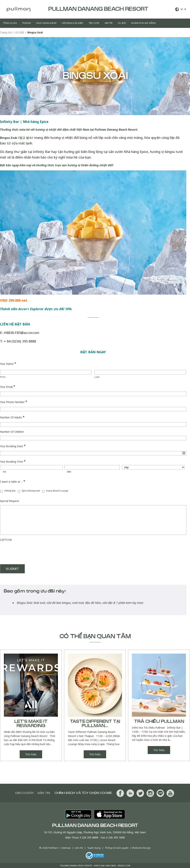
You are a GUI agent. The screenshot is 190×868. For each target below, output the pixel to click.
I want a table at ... (13, 481)
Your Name (8, 363)
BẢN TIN (44, 792)
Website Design (141, 847)
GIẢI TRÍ (108, 23)
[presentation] (28, 551)
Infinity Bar (10, 491)
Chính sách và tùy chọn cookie (83, 792)
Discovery (25, 792)
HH (5, 472)
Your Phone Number (14, 402)
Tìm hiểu (31, 754)
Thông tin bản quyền (117, 847)
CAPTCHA (6, 540)
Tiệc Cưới (94, 23)
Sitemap (66, 847)
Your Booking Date (13, 446)
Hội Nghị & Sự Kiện (72, 23)
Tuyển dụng (94, 847)
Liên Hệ (79, 847)
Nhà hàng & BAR (46, 23)
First (3, 377)
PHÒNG (27, 23)
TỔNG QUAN (10, 23)
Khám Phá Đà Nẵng (144, 23)
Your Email (8, 386)
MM (69, 472)
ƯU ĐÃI (122, 23)
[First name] (46, 372)
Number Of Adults (12, 417)
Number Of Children (12, 432)
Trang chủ (6, 32)
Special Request (10, 501)
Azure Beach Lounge (57, 491)
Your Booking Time (13, 461)
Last (97, 377)
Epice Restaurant (31, 491)
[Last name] (140, 372)
